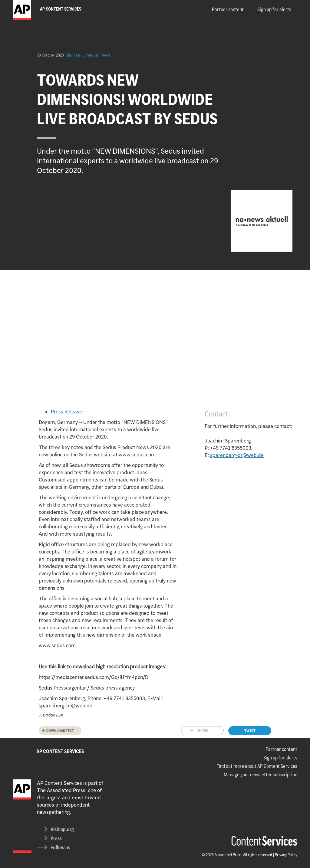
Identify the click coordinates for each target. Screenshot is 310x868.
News (106, 55)
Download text (60, 731)
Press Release (66, 412)
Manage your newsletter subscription (261, 775)
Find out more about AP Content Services (257, 766)
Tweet (250, 731)
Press (56, 838)
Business (74, 55)
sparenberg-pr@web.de (237, 455)
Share (203, 731)
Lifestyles (91, 55)
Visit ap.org (62, 829)
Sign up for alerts (274, 9)
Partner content (228, 9)
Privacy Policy (286, 855)
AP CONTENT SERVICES (60, 751)
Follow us (60, 847)
